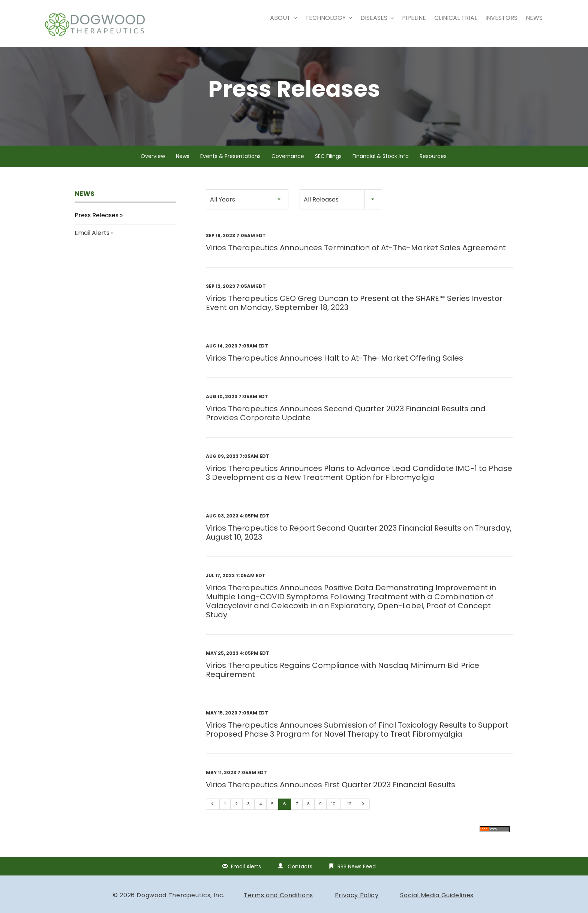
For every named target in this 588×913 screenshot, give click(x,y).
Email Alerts (92, 242)
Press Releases (97, 224)
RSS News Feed (357, 876)
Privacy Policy (357, 905)
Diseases (377, 18)
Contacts (300, 876)
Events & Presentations (230, 165)
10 (333, 813)
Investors (501, 18)
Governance (288, 165)
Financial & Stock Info (381, 165)
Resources (433, 165)
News (534, 18)
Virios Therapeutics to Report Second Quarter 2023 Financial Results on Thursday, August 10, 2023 (359, 542)
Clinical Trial (456, 18)
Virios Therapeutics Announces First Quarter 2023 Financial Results (331, 794)
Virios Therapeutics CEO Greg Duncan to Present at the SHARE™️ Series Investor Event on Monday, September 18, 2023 (354, 312)
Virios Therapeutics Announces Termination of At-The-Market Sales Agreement (356, 257)
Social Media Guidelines (437, 905)
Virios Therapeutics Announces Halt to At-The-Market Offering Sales (334, 367)
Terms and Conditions (278, 905)
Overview (153, 165)
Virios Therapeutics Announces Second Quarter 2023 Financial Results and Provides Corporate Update (346, 423)
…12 (348, 813)
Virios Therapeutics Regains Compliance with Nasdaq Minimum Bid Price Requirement (343, 679)
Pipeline (414, 18)
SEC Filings (328, 165)
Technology (329, 18)
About (283, 18)
